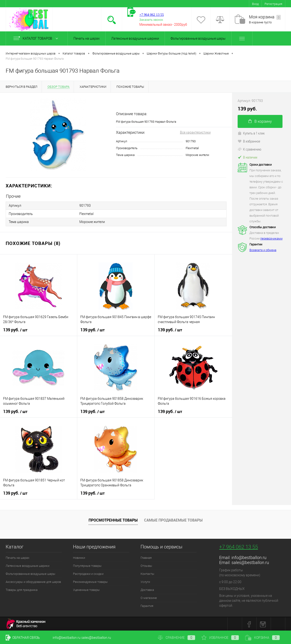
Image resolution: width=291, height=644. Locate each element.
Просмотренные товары (113, 520)
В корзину (260, 121)
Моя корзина (265, 17)
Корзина (262, 638)
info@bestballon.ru (249, 557)
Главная (146, 557)
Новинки (79, 557)
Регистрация (273, 4)
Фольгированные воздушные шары (198, 38)
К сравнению (249, 149)
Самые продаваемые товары (173, 520)
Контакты (147, 573)
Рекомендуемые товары (90, 581)
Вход (255, 4)
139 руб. (15, 329)
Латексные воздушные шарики (135, 38)
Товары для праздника (22, 589)
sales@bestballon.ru (250, 562)
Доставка (147, 589)
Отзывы (146, 565)
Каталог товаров (37, 38)
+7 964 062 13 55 (239, 546)
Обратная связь (23, 638)
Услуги (145, 581)
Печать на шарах (87, 38)
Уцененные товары (86, 589)
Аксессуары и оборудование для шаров (33, 581)
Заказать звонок (151, 20)
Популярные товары (87, 565)
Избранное (220, 638)
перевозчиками (271, 238)
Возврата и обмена (263, 250)
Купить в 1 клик (251, 133)
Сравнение (176, 638)
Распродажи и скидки (88, 573)
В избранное (249, 141)
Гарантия (147, 605)
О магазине (149, 597)
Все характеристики (195, 132)
